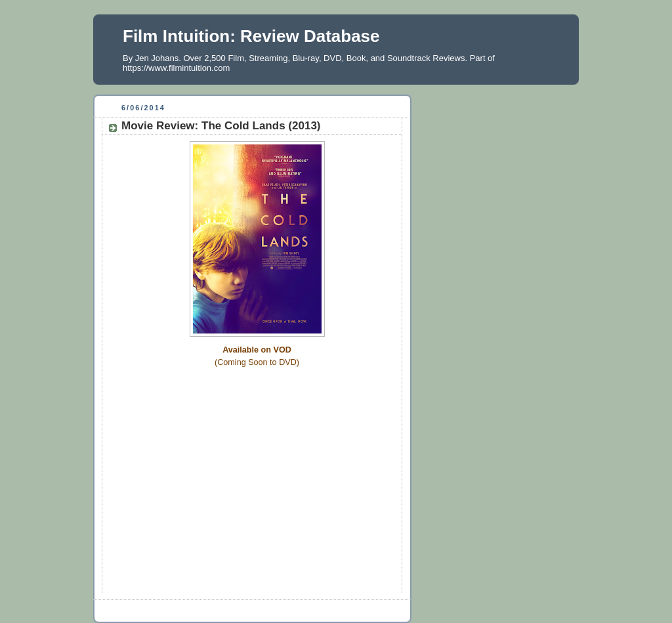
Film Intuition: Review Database (251, 36)
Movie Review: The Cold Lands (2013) (221, 126)
